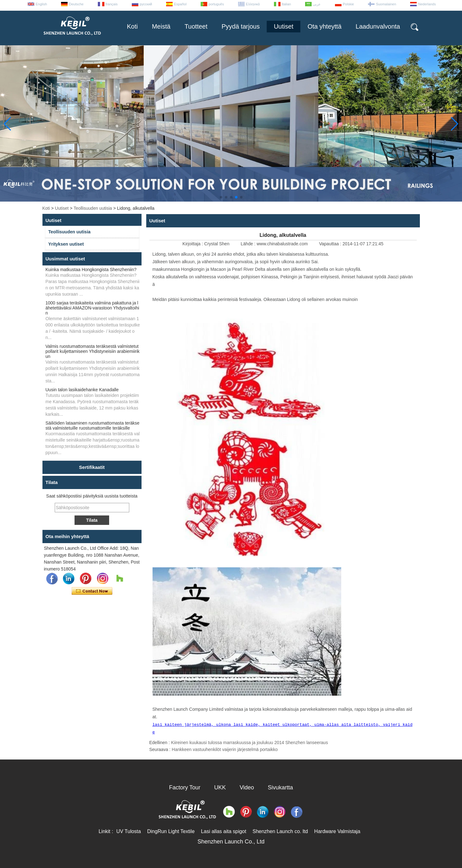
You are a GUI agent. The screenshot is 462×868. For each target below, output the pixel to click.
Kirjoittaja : (193, 244)
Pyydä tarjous (241, 26)
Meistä (161, 26)
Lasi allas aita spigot (224, 831)
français (112, 4)
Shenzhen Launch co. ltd (280, 831)
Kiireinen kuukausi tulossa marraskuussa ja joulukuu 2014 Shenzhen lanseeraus (250, 743)
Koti (132, 26)
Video (247, 787)
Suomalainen (386, 4)
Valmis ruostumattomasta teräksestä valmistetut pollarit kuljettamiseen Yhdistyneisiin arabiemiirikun (93, 351)
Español (180, 4)
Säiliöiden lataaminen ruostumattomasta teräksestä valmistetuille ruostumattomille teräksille (93, 426)
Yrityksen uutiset (66, 244)
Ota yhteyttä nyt (92, 591)
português (216, 4)
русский (146, 4)
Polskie (348, 4)
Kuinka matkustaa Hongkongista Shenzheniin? (91, 270)
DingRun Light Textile (171, 831)
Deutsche (76, 4)
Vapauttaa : (331, 244)
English (41, 4)
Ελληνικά (253, 4)
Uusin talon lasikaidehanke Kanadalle (82, 390)
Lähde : (249, 244)
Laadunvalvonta (378, 26)
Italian (286, 4)
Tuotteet (196, 26)
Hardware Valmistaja (337, 831)
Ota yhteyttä (325, 26)
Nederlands (427, 4)
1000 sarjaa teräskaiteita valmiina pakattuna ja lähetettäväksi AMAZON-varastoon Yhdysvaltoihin (92, 308)
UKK (220, 787)
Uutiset (284, 26)
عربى (317, 4)
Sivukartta (281, 787)
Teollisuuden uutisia (93, 208)
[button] (221, 197)
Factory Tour (185, 787)
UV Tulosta (129, 831)
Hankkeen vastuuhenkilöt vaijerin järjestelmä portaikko (225, 749)
